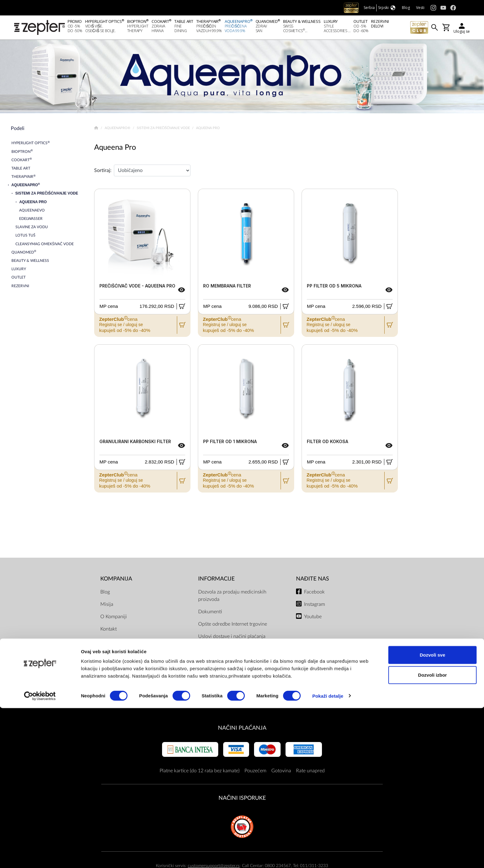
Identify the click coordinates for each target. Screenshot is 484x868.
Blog (105, 593)
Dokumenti (210, 613)
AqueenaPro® (118, 130)
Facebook (314, 593)
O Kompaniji (114, 618)
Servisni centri (213, 675)
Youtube (313, 618)
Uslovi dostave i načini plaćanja (232, 638)
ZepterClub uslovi (217, 650)
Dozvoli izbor (432, 835)
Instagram (315, 606)
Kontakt (108, 631)
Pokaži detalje (328, 856)
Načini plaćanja (242, 730)
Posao (107, 668)
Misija (107, 606)
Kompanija (116, 581)
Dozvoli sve (433, 815)
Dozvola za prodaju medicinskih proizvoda (232, 597)
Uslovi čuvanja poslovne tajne (230, 687)
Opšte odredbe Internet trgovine (233, 626)
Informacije (216, 581)
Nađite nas (313, 581)
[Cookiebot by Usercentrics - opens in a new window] (40, 856)
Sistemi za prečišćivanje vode (164, 130)
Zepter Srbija (114, 643)
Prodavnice (112, 655)
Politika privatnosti (218, 663)
